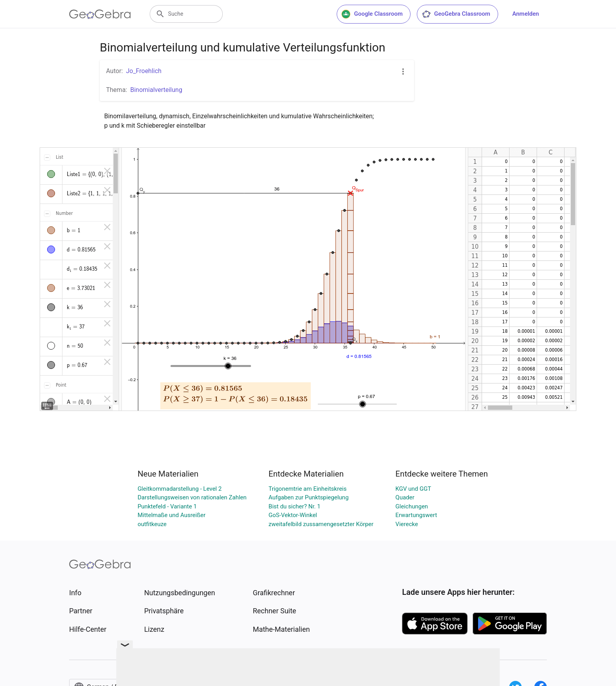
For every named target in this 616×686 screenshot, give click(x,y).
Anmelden (526, 14)
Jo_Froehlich (144, 71)
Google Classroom (372, 14)
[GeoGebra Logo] (100, 14)
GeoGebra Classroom (456, 14)
